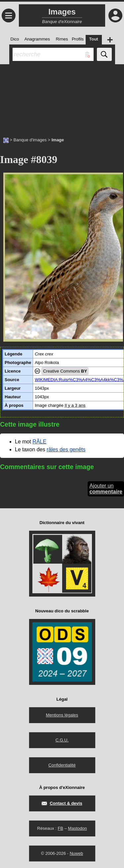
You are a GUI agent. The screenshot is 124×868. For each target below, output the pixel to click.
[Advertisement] (62, 97)
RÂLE (39, 442)
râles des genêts (66, 449)
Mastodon (78, 828)
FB (60, 828)
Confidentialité (62, 765)
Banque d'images (30, 140)
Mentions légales (62, 715)
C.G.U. (62, 740)
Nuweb (76, 853)
